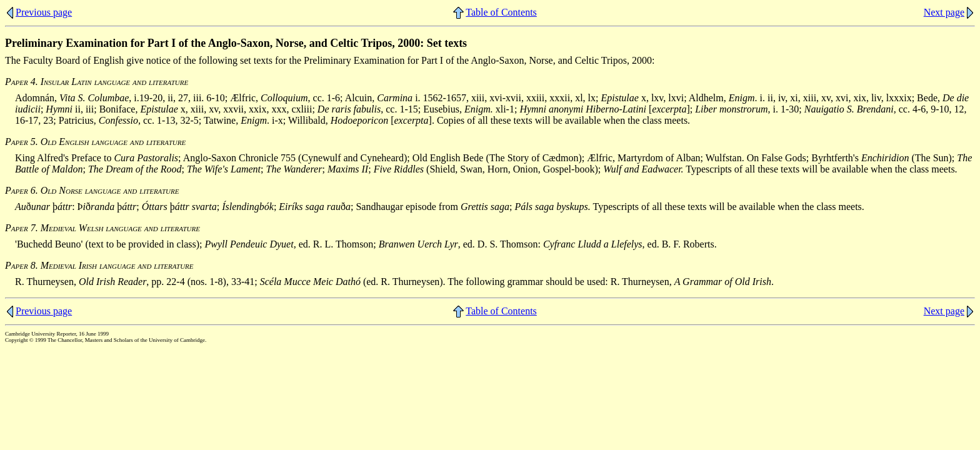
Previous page (44, 12)
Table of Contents (501, 12)
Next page (944, 12)
